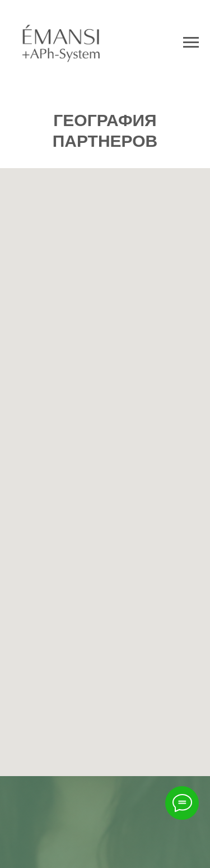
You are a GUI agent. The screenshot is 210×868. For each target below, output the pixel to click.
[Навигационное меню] (191, 43)
